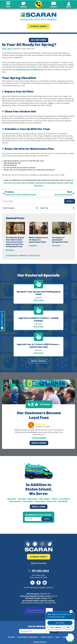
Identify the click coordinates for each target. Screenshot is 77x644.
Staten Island (40, 496)
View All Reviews (39, 438)
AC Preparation (12, 253)
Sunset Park (52, 496)
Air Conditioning (39, 40)
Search (70, 199)
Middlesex (23, 253)
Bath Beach (12, 493)
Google (45, 576)
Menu (8, 7)
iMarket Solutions (40, 635)
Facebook (39, 576)
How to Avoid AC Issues (63, 193)
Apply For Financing (38, 557)
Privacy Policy (33, 606)
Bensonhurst (33, 493)
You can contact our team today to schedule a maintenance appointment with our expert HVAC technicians (39, 182)
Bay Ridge (22, 493)
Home (4, 49)
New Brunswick (15, 496)
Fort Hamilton (64, 493)
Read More (10, 248)
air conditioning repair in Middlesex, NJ (28, 69)
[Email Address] (38, 625)
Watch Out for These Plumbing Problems (21, 193)
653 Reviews (45, 399)
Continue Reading (39, 433)
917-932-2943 (38, 4)
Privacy (48, 607)
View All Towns (39, 501)
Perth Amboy (28, 496)
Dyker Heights (45, 493)
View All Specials (38, 356)
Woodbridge (63, 496)
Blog (10, 49)
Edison (55, 493)
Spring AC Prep (34, 253)
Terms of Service (40, 606)
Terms (51, 607)
